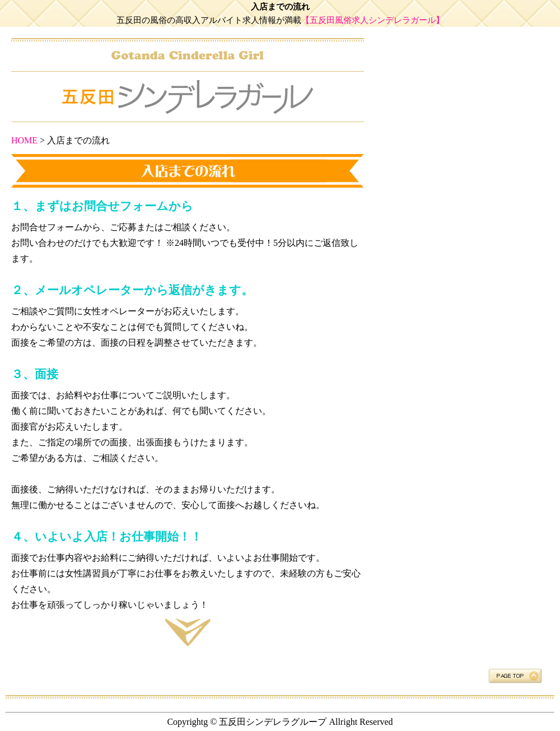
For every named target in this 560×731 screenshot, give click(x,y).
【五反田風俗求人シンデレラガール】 (373, 20)
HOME (24, 140)
